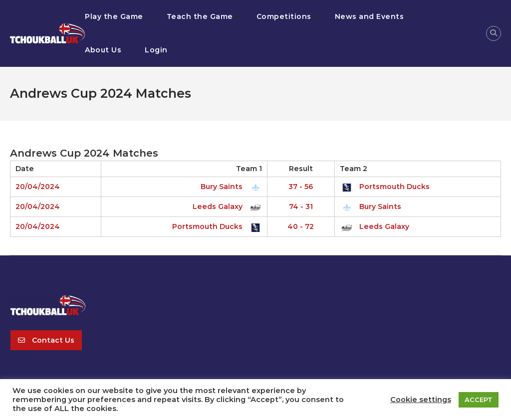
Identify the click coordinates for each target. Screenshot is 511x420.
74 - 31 (301, 207)
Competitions (284, 16)
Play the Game (114, 16)
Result (301, 169)
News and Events (370, 16)
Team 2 (354, 169)
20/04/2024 (38, 187)
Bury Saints (230, 187)
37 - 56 (301, 187)
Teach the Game (200, 16)
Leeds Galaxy (226, 207)
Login (156, 50)
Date (25, 169)
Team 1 (249, 169)
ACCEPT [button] (479, 400)
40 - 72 (301, 226)
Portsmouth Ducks (385, 187)
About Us (103, 50)
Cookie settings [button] (421, 400)
